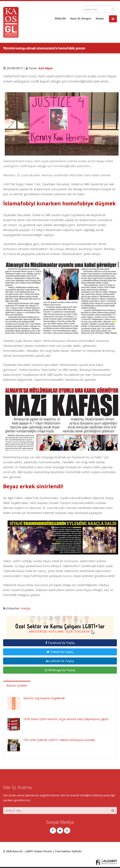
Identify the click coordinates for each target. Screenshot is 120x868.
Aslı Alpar (46, 68)
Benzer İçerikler (17, 685)
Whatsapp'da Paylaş (60, 670)
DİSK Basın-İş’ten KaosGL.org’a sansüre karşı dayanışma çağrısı (66, 719)
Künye (100, 19)
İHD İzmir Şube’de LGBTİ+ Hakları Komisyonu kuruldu (59, 740)
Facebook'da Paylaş (60, 643)
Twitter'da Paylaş (60, 652)
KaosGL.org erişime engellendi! (44, 698)
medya (26, 608)
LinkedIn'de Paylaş (60, 661)
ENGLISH (60, 19)
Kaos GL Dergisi (81, 19)
